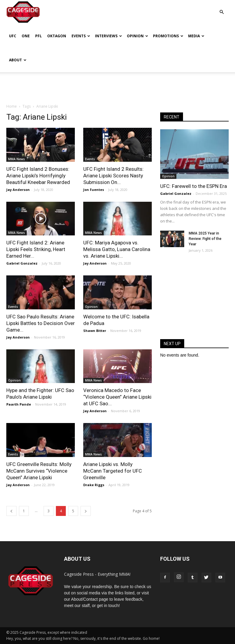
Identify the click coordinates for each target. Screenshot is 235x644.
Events (81, 36)
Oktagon (57, 36)
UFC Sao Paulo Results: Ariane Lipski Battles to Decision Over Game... (41, 323)
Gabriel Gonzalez (22, 263)
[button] (221, 8)
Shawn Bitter (95, 331)
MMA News (17, 159)
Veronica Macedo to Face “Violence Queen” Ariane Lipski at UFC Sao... (117, 397)
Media (196, 36)
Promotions (168, 36)
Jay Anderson (18, 190)
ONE (26, 36)
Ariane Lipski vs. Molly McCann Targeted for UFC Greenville (113, 471)
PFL (38, 36)
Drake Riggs (94, 485)
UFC (13, 36)
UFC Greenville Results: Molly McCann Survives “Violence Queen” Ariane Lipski (39, 471)
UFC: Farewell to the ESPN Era (194, 186)
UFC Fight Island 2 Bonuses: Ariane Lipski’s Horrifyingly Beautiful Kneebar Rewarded (38, 176)
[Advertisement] (117, 85)
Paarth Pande (19, 404)
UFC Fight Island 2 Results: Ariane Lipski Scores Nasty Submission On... (113, 176)
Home (12, 106)
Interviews (108, 36)
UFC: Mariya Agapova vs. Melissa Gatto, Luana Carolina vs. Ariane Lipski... (117, 249)
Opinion (137, 36)
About (18, 60)
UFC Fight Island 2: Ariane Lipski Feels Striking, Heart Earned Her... (36, 249)
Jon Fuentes (94, 190)
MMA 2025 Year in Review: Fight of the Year (205, 239)
